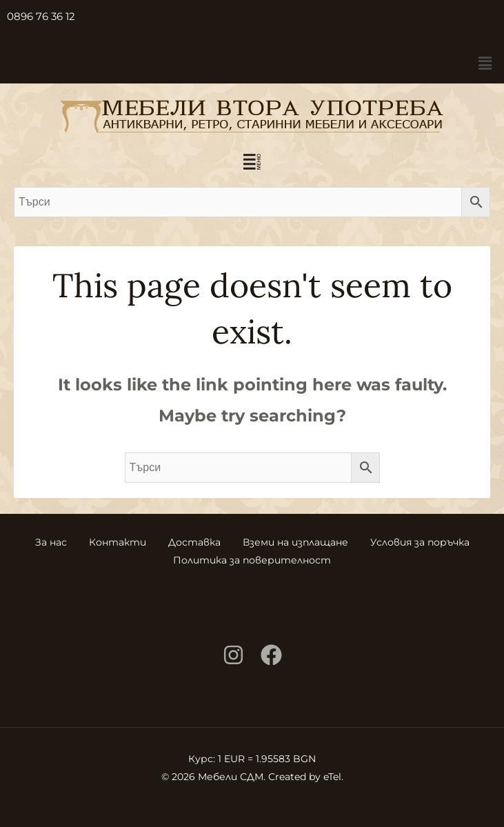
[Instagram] (233, 655)
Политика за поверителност (252, 560)
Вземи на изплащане (295, 542)
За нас (51, 542)
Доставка (194, 542)
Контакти (118, 542)
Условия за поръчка (420, 542)
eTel (332, 777)
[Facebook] (271, 655)
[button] (485, 63)
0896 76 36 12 (41, 16)
